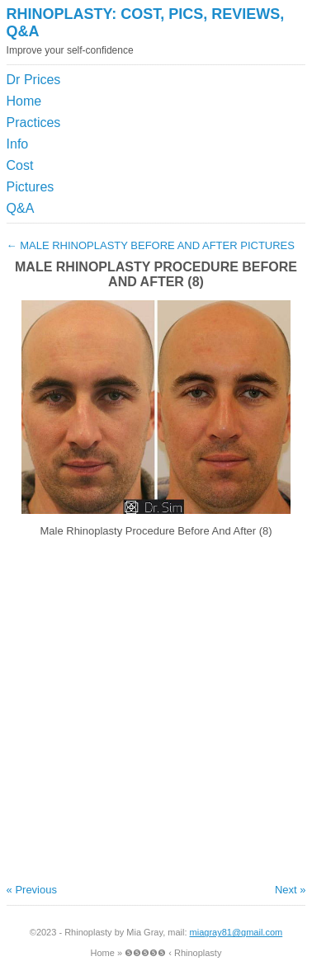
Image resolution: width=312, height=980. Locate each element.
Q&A (21, 208)
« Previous (32, 890)
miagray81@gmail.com (236, 932)
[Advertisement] (229, 111)
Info (18, 144)
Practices (34, 122)
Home (24, 101)
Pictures (31, 187)
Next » (291, 890)
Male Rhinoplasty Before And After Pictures (151, 245)
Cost (20, 165)
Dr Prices (34, 80)
